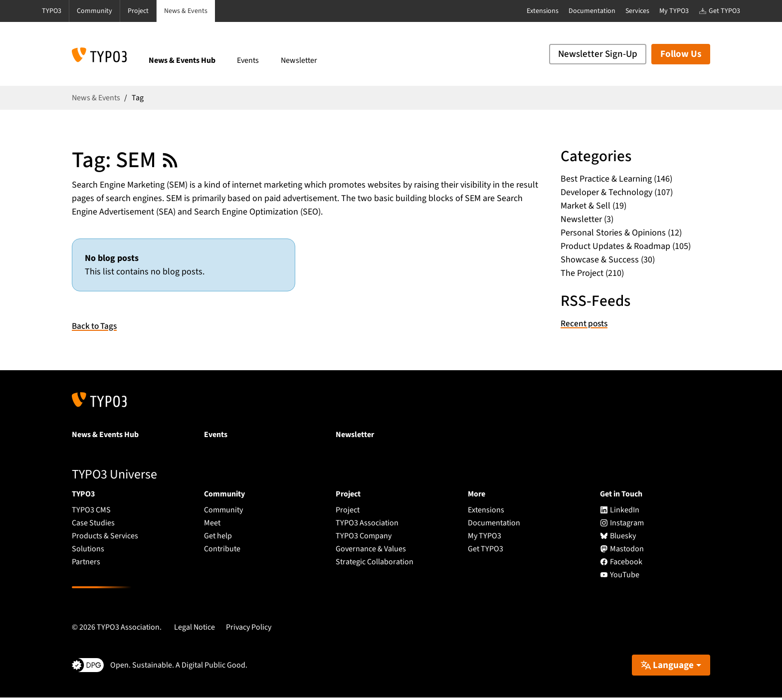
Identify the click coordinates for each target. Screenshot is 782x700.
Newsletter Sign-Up (598, 54)
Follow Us (681, 54)
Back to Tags (96, 329)
